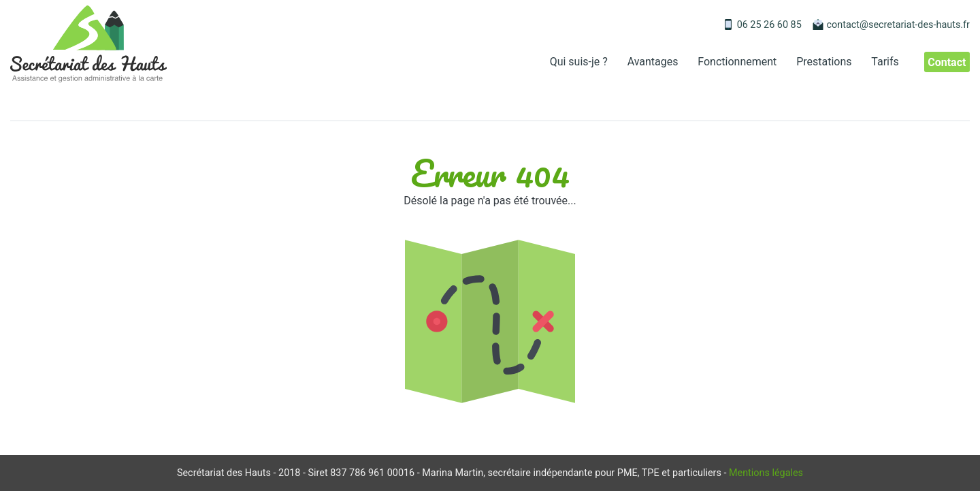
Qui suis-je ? (579, 62)
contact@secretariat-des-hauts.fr (898, 25)
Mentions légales (766, 473)
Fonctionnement (737, 62)
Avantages (653, 62)
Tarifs (885, 62)
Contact (947, 62)
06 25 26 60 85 (769, 25)
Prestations (824, 62)
